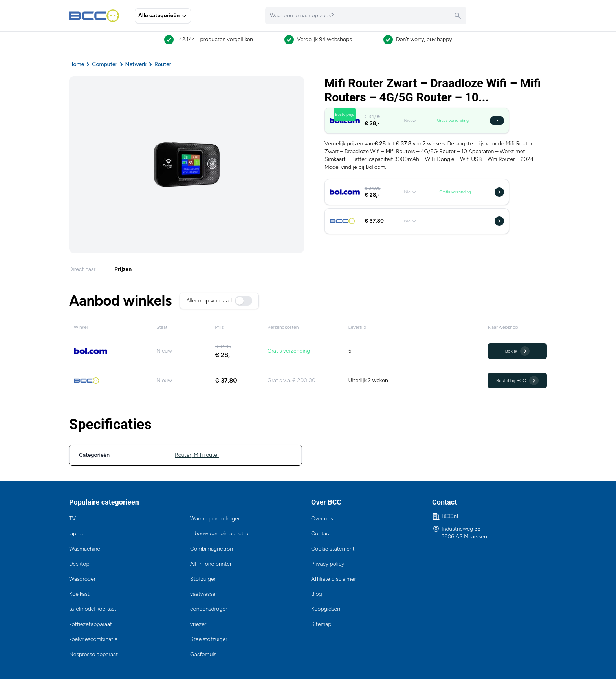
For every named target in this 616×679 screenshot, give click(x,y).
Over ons (322, 519)
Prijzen (123, 269)
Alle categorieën (163, 16)
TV (72, 519)
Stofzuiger (203, 579)
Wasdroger (82, 579)
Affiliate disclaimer (334, 579)
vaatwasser (204, 594)
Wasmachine (85, 549)
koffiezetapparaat (91, 624)
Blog (317, 594)
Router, (184, 455)
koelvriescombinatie (93, 639)
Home (77, 64)
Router (163, 64)
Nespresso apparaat (93, 654)
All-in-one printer (211, 564)
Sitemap (321, 624)
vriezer (198, 624)
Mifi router (206, 455)
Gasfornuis (203, 654)
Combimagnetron (212, 549)
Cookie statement (333, 549)
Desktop (79, 564)
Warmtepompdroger (215, 519)
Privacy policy (328, 564)
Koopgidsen (326, 609)
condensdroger (209, 609)
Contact (321, 533)
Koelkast (79, 594)
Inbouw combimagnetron (221, 533)
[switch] (244, 301)
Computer (104, 64)
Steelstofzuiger (209, 639)
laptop (77, 533)
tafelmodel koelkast (93, 609)
